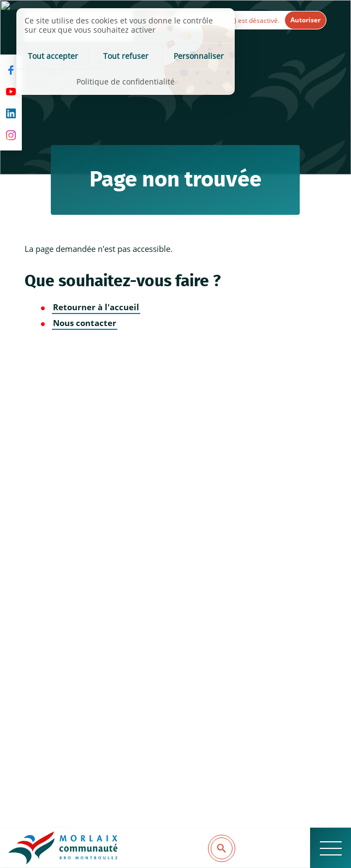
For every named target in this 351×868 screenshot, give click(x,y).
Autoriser (305, 20)
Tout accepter (53, 56)
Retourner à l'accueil (96, 307)
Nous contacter (85, 323)
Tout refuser (126, 56)
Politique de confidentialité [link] (126, 82)
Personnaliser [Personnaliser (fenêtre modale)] (199, 56)
